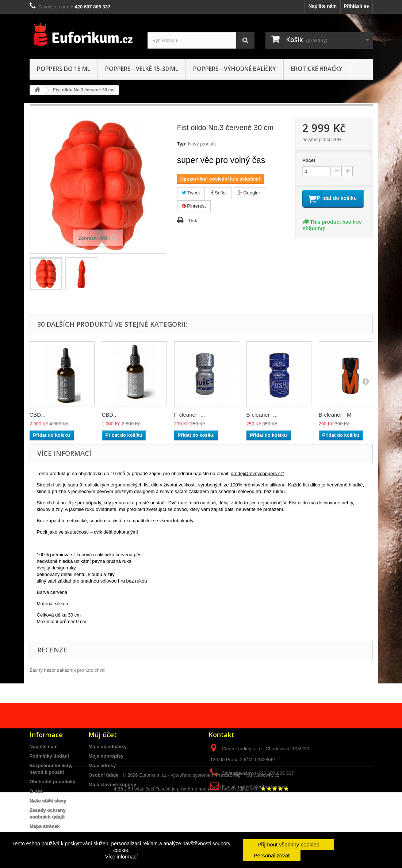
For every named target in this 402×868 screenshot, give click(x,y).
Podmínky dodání (49, 756)
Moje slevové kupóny (112, 784)
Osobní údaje (103, 775)
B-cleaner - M (335, 415)
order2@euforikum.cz (262, 787)
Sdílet (219, 193)
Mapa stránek (45, 826)
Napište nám (323, 6)
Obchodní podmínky (53, 782)
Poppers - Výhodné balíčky (235, 69)
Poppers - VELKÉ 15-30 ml (142, 69)
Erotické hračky (317, 69)
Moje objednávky (108, 746)
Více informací (121, 857)
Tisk (193, 221)
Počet (309, 160)
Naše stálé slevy (48, 801)
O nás (36, 791)
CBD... (38, 415)
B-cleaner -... (262, 415)
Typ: (182, 144)
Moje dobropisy (106, 756)
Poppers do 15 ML (64, 69)
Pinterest (194, 206)
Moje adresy (102, 765)
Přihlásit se (356, 6)
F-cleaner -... (190, 415)
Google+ (250, 193)
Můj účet (103, 735)
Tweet (191, 193)
